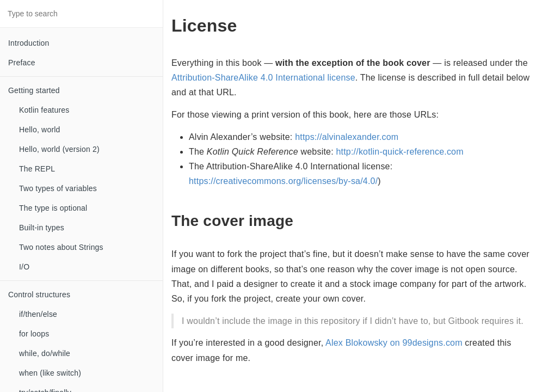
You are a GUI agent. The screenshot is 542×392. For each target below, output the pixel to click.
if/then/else (38, 314)
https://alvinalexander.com (347, 137)
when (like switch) (50, 373)
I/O (24, 267)
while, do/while (45, 353)
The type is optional (53, 208)
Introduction (29, 43)
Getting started (34, 90)
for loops (34, 334)
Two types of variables (58, 188)
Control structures (39, 295)
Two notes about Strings (61, 247)
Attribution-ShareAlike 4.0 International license (263, 78)
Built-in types (42, 228)
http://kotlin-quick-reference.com (399, 152)
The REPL (37, 169)
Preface (22, 63)
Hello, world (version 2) (59, 149)
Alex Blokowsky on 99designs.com (394, 343)
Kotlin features (44, 110)
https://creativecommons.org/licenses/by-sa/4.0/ (283, 181)
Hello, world (40, 130)
